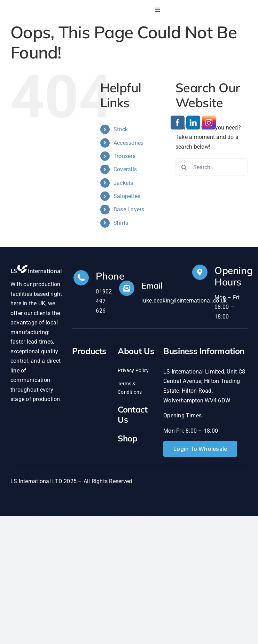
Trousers (124, 156)
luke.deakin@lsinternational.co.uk (184, 301)
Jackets (123, 183)
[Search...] (212, 167)
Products (89, 351)
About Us (136, 351)
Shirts (121, 223)
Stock (121, 129)
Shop (128, 438)
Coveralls (125, 169)
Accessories (129, 143)
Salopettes (127, 196)
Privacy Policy (133, 370)
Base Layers (129, 209)
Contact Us (132, 414)
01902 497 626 (104, 301)
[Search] (184, 167)
